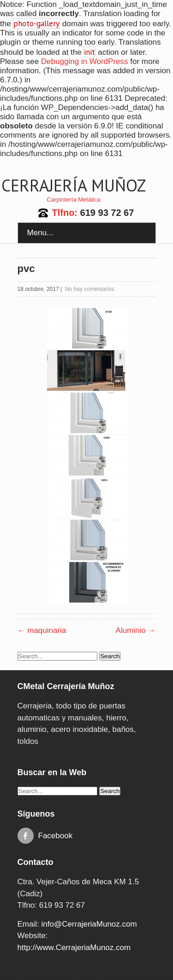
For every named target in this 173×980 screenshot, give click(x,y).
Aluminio (136, 630)
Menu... (40, 233)
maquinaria (42, 630)
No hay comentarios (90, 289)
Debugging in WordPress (85, 61)
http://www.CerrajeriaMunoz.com (74, 948)
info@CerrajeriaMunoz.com (89, 924)
